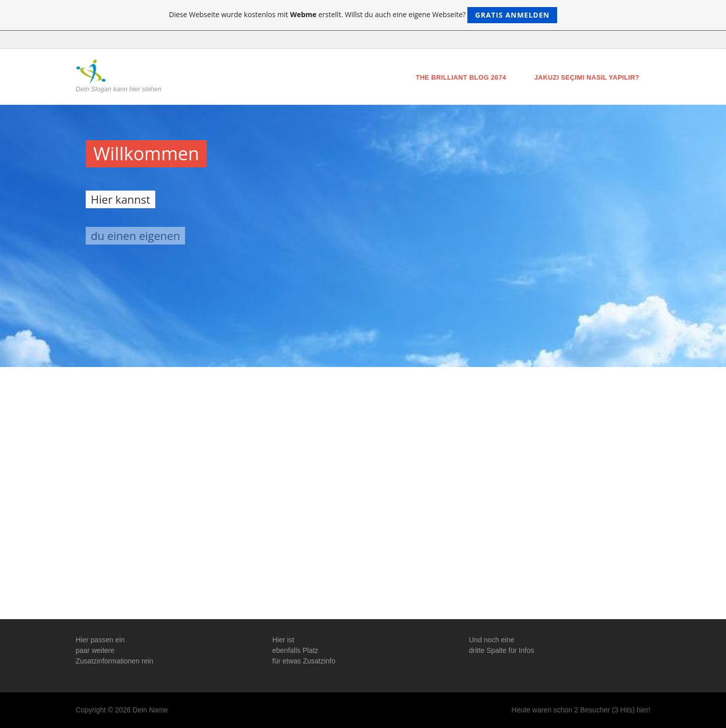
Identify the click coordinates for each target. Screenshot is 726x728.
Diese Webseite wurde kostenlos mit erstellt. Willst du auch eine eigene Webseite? (363, 15)
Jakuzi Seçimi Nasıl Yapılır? (587, 77)
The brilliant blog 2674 (461, 77)
